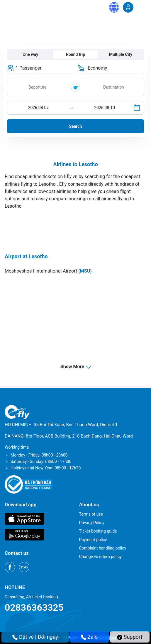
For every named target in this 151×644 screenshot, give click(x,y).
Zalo (89, 637)
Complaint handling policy (103, 548)
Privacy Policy (92, 523)
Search (76, 126)
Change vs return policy (100, 557)
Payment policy (93, 540)
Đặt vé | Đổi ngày (35, 637)
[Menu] (141, 7)
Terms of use (91, 514)
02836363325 (34, 607)
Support (130, 637)
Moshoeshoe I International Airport (48, 271)
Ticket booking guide (98, 531)
